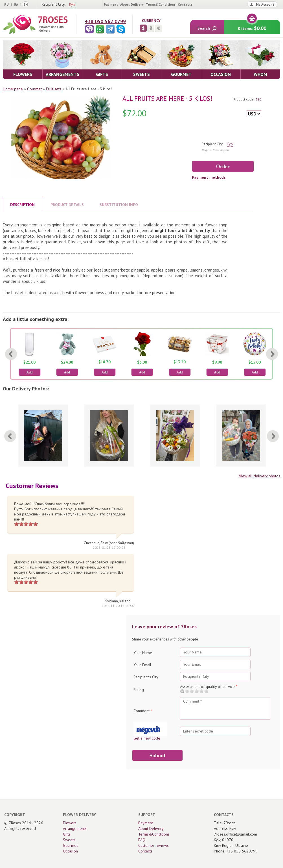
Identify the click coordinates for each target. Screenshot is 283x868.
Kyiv (72, 4)
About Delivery (132, 4)
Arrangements (75, 828)
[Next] (272, 354)
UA (16, 4)
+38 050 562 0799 (105, 21)
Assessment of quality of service (209, 686)
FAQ (142, 840)
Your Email (142, 665)
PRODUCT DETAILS (67, 205)
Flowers (70, 823)
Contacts (185, 4)
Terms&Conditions (161, 4)
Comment (143, 711)
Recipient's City (146, 677)
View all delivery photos (260, 476)
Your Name (143, 653)
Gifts (67, 834)
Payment (111, 4)
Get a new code (147, 738)
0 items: (252, 26)
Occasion (70, 851)
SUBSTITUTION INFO (119, 205)
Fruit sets (54, 89)
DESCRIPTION (22, 205)
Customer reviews (153, 845)
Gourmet (34, 89)
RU (6, 4)
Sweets (69, 840)
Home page (13, 89)
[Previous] (11, 354)
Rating (139, 690)
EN (26, 4)
